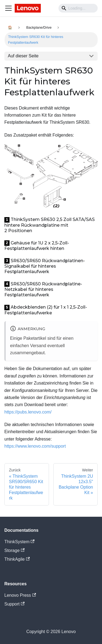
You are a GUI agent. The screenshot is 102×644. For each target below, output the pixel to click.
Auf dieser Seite (23, 56)
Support (14, 604)
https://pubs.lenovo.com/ (28, 412)
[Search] (78, 8)
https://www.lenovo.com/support (35, 446)
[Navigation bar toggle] (8, 8)
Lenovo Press (20, 595)
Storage (14, 550)
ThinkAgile (17, 559)
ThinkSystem (19, 542)
